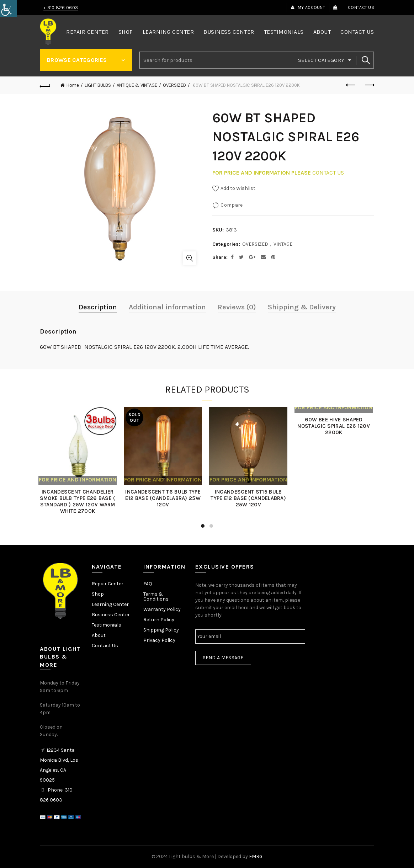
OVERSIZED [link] (174, 85)
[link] (9, 9)
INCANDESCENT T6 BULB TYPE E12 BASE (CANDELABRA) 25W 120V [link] (164, 498)
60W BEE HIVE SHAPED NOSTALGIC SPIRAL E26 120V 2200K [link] (335, 426)
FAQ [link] (148, 584)
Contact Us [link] (361, 7)
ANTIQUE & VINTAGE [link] (137, 85)
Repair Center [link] (87, 32)
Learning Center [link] (168, 32)
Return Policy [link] (159, 620)
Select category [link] (321, 60)
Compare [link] (232, 205)
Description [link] (98, 307)
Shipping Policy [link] (161, 630)
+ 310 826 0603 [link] (61, 8)
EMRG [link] (256, 856)
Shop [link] (126, 32)
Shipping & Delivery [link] (302, 307)
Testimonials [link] (284, 32)
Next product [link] (369, 85)
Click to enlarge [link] (190, 258)
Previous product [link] (351, 85)
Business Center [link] (229, 32)
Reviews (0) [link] (237, 307)
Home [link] (73, 85)
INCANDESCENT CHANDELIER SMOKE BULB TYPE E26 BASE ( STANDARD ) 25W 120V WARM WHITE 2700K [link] (79, 501)
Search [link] (365, 60)
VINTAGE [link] (283, 244)
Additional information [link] (167, 307)
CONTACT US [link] (328, 173)
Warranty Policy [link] (162, 609)
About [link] (322, 32)
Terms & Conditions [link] (156, 597)
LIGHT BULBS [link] (98, 85)
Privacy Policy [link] (159, 640)
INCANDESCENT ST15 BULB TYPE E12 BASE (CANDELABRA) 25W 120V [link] (250, 498)
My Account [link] (308, 7)
